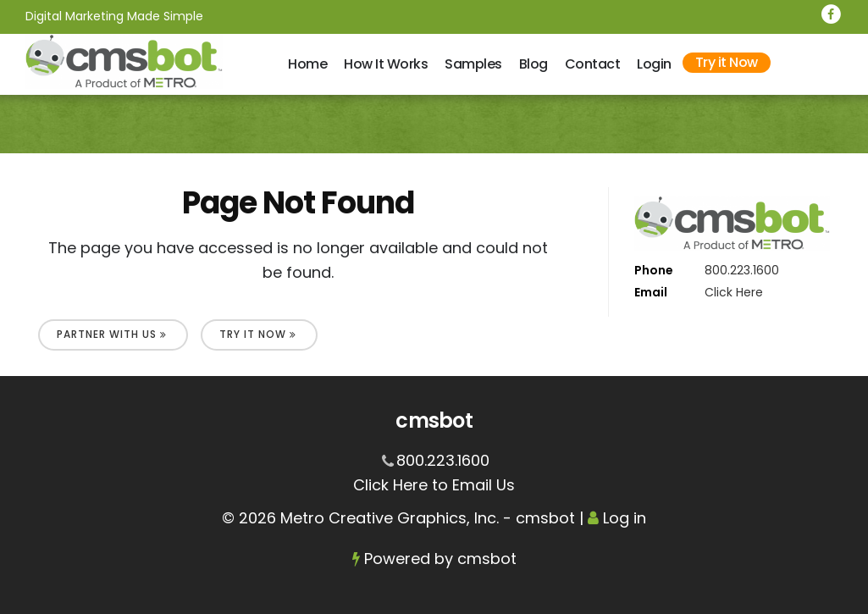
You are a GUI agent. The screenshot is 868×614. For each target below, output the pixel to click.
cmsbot (487, 559)
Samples (473, 64)
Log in (625, 518)
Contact (593, 64)
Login (654, 64)
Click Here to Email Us (434, 485)
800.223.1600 (742, 270)
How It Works (386, 64)
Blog (534, 64)
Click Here (734, 292)
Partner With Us (112, 334)
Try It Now (258, 334)
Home (307, 64)
